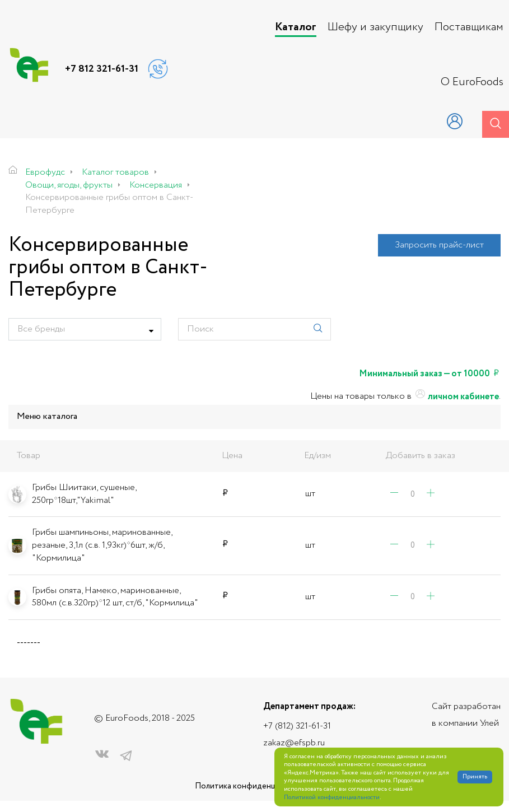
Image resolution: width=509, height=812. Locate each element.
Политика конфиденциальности (255, 787)
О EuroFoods (472, 82)
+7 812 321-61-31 (102, 69)
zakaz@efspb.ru (294, 743)
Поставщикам (469, 27)
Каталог (296, 27)
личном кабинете (456, 397)
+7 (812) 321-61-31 (297, 726)
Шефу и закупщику (375, 27)
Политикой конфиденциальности (332, 798)
